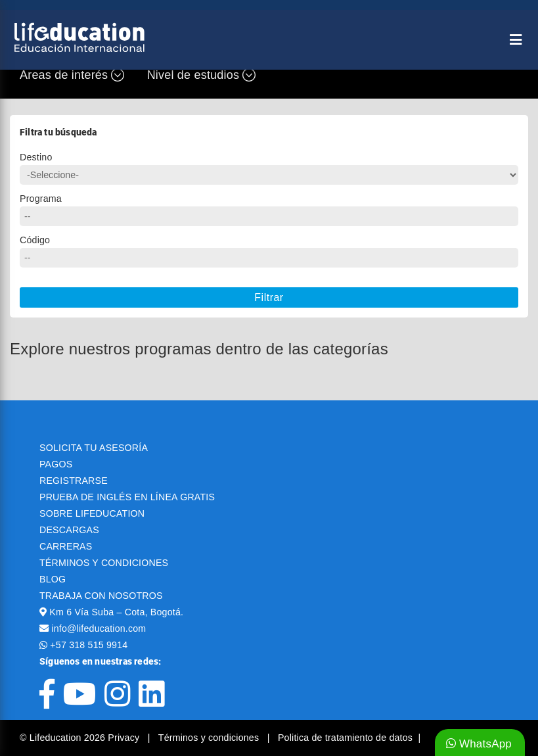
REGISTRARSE (74, 481)
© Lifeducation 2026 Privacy (81, 738)
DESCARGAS (69, 530)
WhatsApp (479, 744)
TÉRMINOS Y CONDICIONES (104, 563)
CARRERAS (66, 546)
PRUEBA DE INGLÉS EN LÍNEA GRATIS (127, 497)
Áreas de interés (72, 75)
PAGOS (56, 464)
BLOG (53, 579)
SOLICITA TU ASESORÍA (94, 448)
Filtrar (269, 297)
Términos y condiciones (210, 738)
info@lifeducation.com (99, 628)
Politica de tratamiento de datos (345, 738)
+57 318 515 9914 (89, 645)
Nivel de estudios (202, 75)
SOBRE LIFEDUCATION (92, 513)
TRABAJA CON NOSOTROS (101, 596)
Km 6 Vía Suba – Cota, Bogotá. (116, 612)
